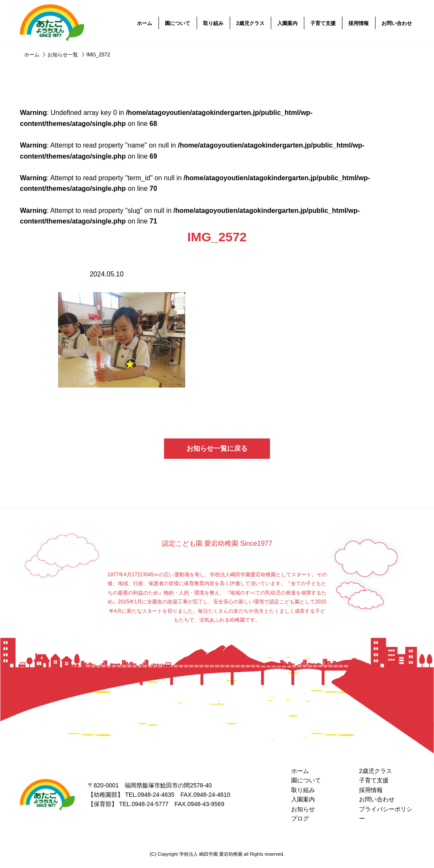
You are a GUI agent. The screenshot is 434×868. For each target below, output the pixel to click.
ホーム (145, 23)
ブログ (300, 818)
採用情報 (359, 23)
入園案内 (287, 23)
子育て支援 (323, 23)
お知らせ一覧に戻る (217, 448)
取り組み (213, 23)
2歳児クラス (250, 23)
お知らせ (303, 809)
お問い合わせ (397, 23)
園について (178, 23)
